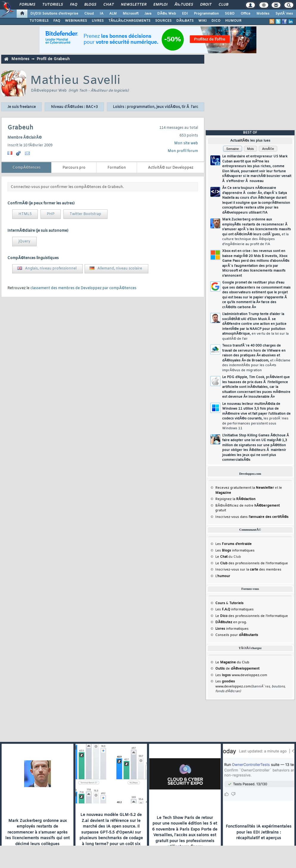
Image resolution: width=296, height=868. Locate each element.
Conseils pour (237, 635)
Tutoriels (53, 5)
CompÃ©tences (27, 168)
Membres (20, 59)
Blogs (90, 5)
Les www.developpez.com (241, 675)
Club (223, 5)
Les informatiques (235, 551)
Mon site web (186, 143)
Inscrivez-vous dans (252, 517)
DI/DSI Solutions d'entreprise (54, 14)
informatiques (232, 629)
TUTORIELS (39, 21)
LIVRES (98, 21)
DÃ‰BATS (185, 21)
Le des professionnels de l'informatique (252, 563)
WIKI (202, 21)
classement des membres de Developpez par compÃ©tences (83, 288)
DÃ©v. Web (167, 14)
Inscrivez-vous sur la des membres (248, 570)
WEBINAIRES (76, 21)
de (237, 669)
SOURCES (163, 21)
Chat (109, 5)
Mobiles (263, 14)
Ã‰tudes (184, 5)
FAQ (74, 5)
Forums (27, 5)
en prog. (231, 622)
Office (246, 14)
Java (148, 14)
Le (221, 557)
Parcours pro (74, 168)
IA (102, 14)
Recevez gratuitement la (245, 488)
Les (233, 544)
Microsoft (131, 14)
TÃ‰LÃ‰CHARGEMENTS (129, 21)
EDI (185, 14)
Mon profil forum (183, 151)
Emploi (160, 5)
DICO (216, 21)
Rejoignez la (235, 499)
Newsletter (134, 5)
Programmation (206, 14)
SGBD (230, 14)
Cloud (89, 14)
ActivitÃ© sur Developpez (171, 168)
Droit (206, 5)
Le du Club (232, 662)
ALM (113, 14)
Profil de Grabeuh (53, 59)
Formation (117, 168)
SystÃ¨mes (284, 14)
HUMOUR (233, 21)
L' (223, 576)
